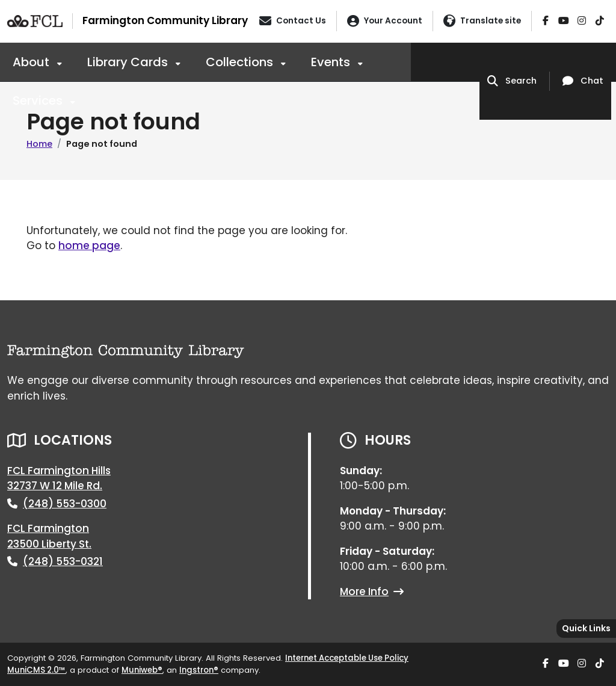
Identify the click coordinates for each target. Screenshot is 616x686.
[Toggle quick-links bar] (586, 629)
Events (332, 62)
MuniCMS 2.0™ (36, 670)
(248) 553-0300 (65, 504)
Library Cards (129, 62)
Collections (241, 62)
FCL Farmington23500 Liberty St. (49, 536)
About (32, 62)
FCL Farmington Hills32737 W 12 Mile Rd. (59, 478)
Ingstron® (199, 670)
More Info (372, 592)
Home (39, 144)
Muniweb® (142, 670)
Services (39, 100)
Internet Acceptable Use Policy (347, 658)
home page (89, 246)
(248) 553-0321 (63, 561)
